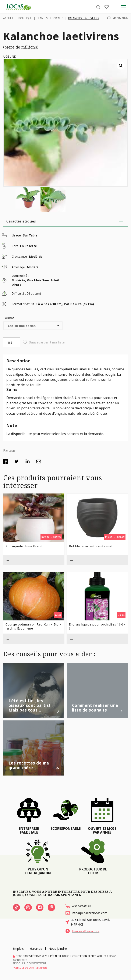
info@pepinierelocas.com (86, 913)
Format (9, 318)
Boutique (25, 18)
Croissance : (20, 256)
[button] (121, 66)
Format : (18, 304)
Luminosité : (20, 276)
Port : (16, 246)
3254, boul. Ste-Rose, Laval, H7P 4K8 (88, 922)
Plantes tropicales (50, 18)
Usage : (17, 235)
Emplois (18, 948)
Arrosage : (19, 267)
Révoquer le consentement (29, 963)
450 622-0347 (78, 906)
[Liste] (107, 7)
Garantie (36, 948)
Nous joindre (58, 948)
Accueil (8, 18)
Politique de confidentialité (30, 968)
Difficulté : (19, 293)
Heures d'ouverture (82, 931)
